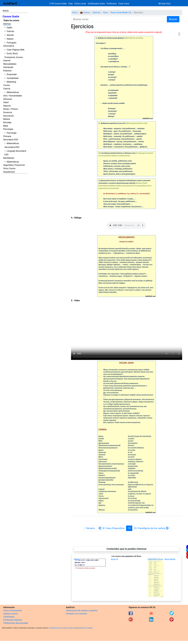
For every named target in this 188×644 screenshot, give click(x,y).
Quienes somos (11, 614)
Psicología (8, 129)
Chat (71, 4)
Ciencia (7, 89)
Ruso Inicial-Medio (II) (121, 12)
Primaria (7, 136)
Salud (6, 102)
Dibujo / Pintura (10, 109)
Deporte (7, 106)
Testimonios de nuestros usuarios (82, 610)
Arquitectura (9, 172)
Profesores (112, 4)
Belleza (7, 119)
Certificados (9, 617)
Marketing (11, 82)
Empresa (7, 71)
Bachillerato (9, 158)
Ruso (105, 12)
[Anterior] (111, 528)
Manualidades (10, 64)
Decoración (9, 116)
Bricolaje (7, 122)
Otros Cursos (9, 168)
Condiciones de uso (56, 628)
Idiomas (7, 24)
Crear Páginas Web (15, 50)
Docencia (8, 112)
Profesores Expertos (13, 620)
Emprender (12, 74)
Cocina (6, 85)
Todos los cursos (11, 20)
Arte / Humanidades (13, 96)
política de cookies (86, 628)
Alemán (10, 35)
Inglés (9, 27)
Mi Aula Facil (164, 4)
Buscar (173, 19)
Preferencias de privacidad (16, 623)
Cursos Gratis (11, 16)
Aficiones (8, 99)
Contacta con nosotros (77, 614)
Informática (9, 46)
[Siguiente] (151, 528)
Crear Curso (124, 4)
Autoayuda (8, 67)
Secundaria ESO (11, 140)
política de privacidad (70, 628)
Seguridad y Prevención (14, 165)
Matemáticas (13, 92)
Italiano (10, 39)
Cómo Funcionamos (13, 610)
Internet (7, 61)
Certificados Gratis (96, 4)
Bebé (6, 126)
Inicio (6, 11)
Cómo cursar (80, 4)
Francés (10, 31)
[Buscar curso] (117, 19)
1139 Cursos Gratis (58, 4)
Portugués (11, 43)
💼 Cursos (85, 12)
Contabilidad (13, 78)
